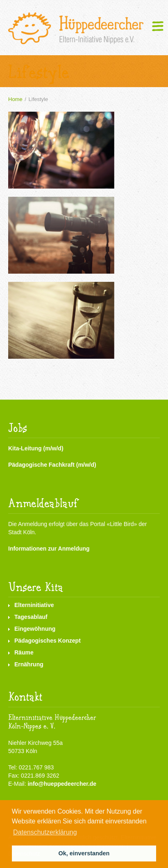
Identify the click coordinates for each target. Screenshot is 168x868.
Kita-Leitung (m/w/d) (36, 448)
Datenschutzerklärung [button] (45, 832)
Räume (24, 652)
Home (15, 99)
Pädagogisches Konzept (48, 641)
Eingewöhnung (35, 629)
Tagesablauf (31, 617)
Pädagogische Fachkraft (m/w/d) (52, 465)
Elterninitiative (34, 605)
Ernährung (29, 664)
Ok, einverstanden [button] (84, 853)
